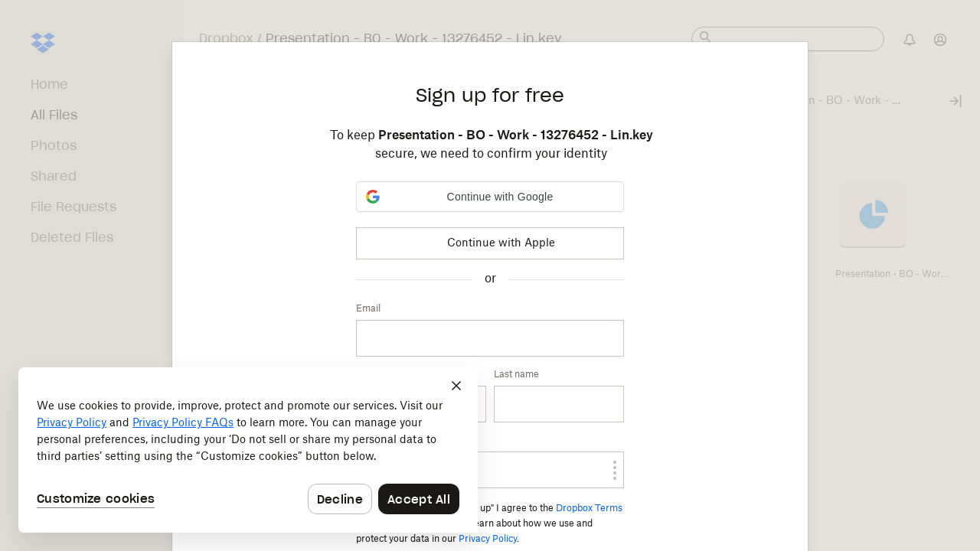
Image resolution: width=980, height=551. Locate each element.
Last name (516, 374)
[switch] (598, 470)
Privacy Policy (488, 539)
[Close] (456, 386)
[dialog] (248, 450)
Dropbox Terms (589, 508)
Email (368, 308)
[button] (490, 197)
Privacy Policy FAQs (183, 423)
